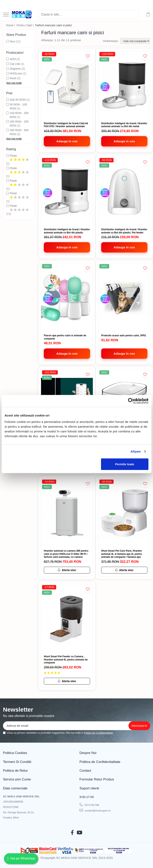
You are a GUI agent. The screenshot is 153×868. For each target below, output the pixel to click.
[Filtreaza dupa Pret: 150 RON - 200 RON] (7, 113)
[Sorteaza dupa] (135, 41)
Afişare (136, 451)
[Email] (73, 726)
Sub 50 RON (18, 100)
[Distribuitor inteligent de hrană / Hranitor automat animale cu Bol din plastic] (67, 192)
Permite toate (125, 464)
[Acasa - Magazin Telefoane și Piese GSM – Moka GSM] (22, 15)
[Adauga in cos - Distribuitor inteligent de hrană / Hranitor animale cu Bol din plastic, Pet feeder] (124, 247)
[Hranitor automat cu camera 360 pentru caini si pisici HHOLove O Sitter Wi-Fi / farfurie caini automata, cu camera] (67, 513)
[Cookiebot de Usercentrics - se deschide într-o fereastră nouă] (131, 401)
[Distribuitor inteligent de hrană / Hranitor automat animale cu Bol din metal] (124, 85)
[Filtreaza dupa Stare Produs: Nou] (7, 41)
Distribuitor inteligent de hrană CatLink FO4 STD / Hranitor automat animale (66, 125)
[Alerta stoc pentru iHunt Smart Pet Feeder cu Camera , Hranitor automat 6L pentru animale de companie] (67, 681)
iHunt (13, 78)
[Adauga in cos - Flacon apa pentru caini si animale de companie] (67, 354)
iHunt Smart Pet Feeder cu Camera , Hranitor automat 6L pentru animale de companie (66, 660)
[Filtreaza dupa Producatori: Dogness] (7, 69)
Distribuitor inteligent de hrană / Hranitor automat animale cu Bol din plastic (67, 231)
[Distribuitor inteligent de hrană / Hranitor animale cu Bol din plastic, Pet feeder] (124, 192)
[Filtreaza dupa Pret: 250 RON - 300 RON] (7, 130)
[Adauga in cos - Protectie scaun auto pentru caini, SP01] (124, 354)
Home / (11, 25)
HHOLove (16, 73)
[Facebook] (72, 833)
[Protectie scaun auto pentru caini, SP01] (124, 298)
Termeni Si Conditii (17, 762)
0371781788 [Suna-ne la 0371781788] (89, 805)
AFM (13, 59)
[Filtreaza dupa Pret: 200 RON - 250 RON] (7, 121)
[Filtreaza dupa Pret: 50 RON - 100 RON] (7, 104)
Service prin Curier (17, 779)
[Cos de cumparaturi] (148, 15)
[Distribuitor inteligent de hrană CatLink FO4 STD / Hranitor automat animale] (67, 85)
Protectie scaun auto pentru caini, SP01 (124, 335)
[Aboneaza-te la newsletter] (139, 726)
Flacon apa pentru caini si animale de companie (65, 337)
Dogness (15, 69)
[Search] (88, 14)
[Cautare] (134, 14)
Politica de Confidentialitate (99, 733)
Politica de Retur (15, 771)
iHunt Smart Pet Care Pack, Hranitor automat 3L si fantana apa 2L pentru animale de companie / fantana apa (122, 554)
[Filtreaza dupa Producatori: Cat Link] (7, 64)
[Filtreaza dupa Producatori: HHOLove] (7, 73)
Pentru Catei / (25, 25)
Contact (85, 771)
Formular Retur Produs (97, 779)
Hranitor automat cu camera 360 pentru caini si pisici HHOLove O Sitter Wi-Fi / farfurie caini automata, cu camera (66, 554)
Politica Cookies (15, 753)
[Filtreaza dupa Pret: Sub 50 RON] (7, 100)
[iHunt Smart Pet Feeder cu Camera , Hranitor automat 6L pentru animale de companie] (67, 619)
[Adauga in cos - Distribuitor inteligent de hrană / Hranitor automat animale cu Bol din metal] (124, 141)
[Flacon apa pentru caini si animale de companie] (67, 298)
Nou (12, 41)
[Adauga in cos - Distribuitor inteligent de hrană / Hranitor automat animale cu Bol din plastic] (67, 247)
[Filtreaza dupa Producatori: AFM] (7, 59)
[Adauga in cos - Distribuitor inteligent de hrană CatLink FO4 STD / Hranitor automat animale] (67, 141)
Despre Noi (88, 753)
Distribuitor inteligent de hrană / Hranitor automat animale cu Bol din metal (124, 125)
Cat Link (15, 64)
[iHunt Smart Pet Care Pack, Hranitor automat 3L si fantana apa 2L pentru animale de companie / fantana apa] (124, 513)
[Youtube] (79, 833)
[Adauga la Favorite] (88, 56)
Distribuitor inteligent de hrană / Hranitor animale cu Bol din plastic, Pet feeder (124, 231)
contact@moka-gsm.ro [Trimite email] (95, 810)
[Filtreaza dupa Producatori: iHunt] (7, 78)
